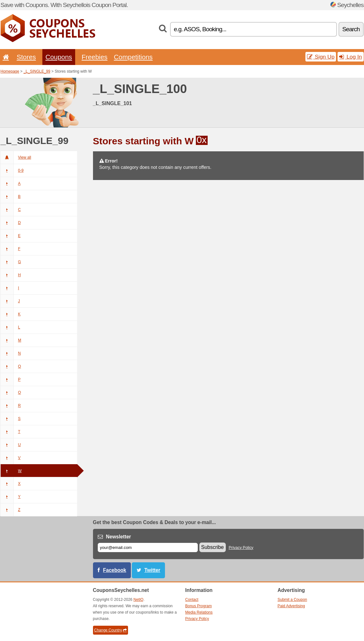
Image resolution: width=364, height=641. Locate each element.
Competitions (133, 57)
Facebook (115, 570)
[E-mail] (148, 547)
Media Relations (199, 612)
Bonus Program (199, 606)
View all (16, 157)
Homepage (10, 71)
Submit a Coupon (293, 600)
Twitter (152, 570)
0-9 (12, 170)
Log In (350, 57)
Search (351, 29)
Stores (26, 57)
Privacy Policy (241, 548)
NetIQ (138, 600)
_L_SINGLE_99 (37, 71)
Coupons (59, 57)
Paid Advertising (291, 606)
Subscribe (213, 547)
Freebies (94, 57)
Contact (192, 600)
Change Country (111, 630)
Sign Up (321, 57)
